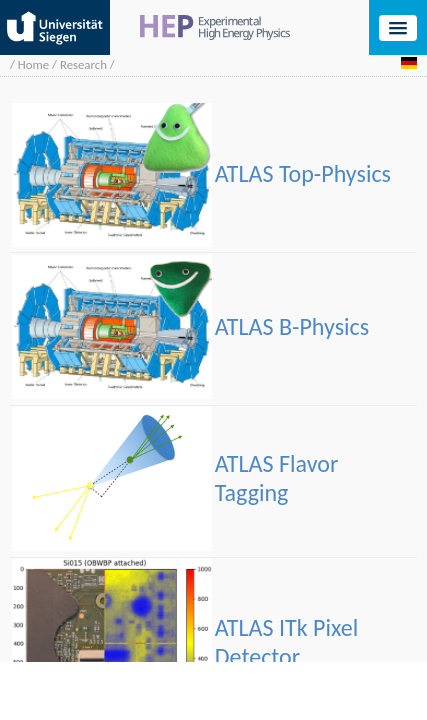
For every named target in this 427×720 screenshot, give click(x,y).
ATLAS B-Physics (292, 326)
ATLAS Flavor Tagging (277, 478)
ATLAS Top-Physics (303, 173)
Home (33, 64)
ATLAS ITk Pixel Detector (287, 642)
